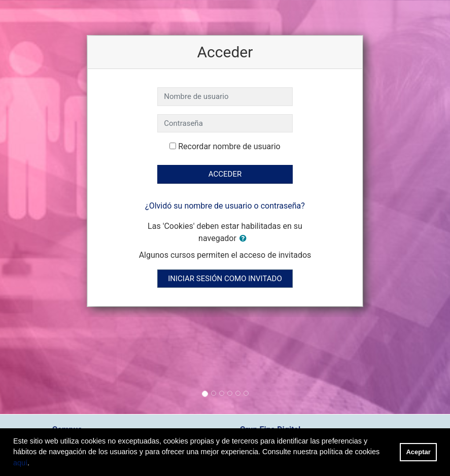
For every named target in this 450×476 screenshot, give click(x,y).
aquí (20, 463)
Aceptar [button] (419, 452)
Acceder (225, 174)
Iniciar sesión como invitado (225, 279)
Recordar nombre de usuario (229, 146)
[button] (245, 239)
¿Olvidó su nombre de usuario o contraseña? (225, 206)
